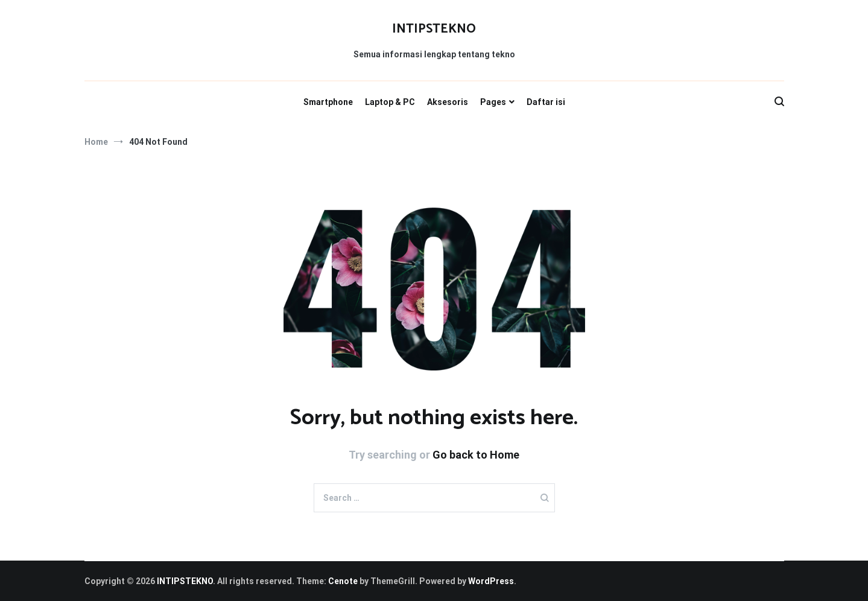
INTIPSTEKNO (434, 29)
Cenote (343, 581)
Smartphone (328, 102)
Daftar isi (546, 102)
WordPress (491, 581)
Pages (493, 102)
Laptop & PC (390, 102)
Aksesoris (448, 102)
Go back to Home (476, 455)
